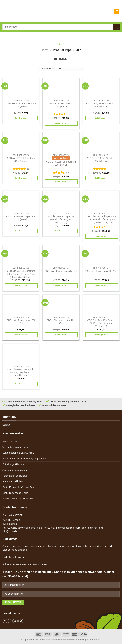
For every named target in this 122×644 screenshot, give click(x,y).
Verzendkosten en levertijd (16, 447)
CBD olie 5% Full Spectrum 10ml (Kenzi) (61, 105)
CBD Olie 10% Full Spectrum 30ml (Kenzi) (101, 160)
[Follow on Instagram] (10, 621)
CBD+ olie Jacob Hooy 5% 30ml (101, 271)
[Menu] (4, 11)
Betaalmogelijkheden (13, 464)
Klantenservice (10, 441)
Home (45, 50)
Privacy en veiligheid (13, 481)
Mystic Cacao (40, 564)
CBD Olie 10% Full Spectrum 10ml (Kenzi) (61, 163)
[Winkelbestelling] (61, 68)
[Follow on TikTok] (15, 621)
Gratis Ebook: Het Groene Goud (19, 487)
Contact (6, 425)
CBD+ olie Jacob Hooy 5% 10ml (61, 271)
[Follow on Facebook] (5, 621)
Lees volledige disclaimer (15, 550)
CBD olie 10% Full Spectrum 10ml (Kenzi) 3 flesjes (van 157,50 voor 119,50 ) (101, 219)
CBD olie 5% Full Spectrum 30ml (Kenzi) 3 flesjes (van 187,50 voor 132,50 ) (21, 274)
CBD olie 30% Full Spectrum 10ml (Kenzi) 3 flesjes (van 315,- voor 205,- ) (61, 219)
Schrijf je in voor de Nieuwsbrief (19, 499)
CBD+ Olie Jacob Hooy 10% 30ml (61, 322)
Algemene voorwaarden (15, 470)
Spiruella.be (8, 564)
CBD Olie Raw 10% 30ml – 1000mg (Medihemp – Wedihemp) (101, 323)
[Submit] (116, 27)
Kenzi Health (22, 564)
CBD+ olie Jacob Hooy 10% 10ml (21, 322)
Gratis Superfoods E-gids (15, 493)
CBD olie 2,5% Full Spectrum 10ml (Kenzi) (21, 105)
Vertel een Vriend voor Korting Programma (24, 459)
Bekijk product (21, 118)
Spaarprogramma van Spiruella (18, 453)
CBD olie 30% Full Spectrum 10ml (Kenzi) (21, 218)
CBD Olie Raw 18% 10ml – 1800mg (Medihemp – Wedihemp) (21, 372)
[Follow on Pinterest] (21, 621)
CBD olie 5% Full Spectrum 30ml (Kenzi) (21, 160)
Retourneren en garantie (15, 476)
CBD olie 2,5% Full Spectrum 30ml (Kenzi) (101, 105)
